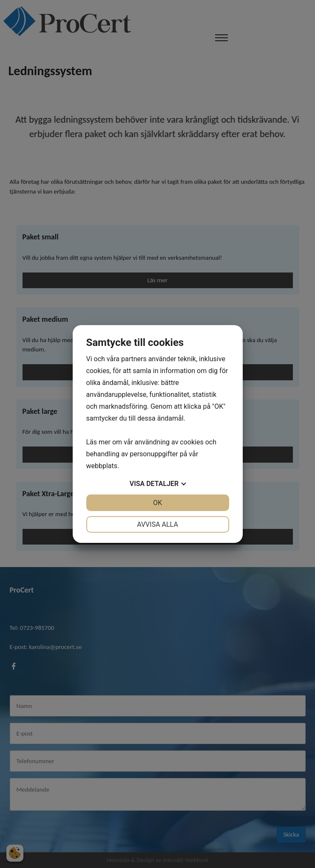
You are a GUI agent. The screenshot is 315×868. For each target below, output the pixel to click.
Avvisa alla (157, 524)
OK (157, 503)
